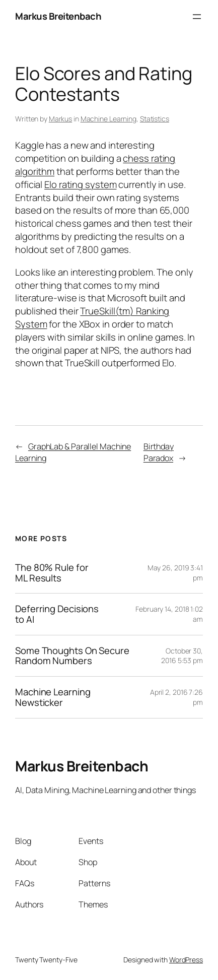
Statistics (155, 119)
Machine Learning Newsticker (53, 697)
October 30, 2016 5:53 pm (182, 656)
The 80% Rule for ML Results (52, 573)
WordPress (186, 960)
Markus (60, 119)
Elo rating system (80, 184)
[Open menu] (197, 17)
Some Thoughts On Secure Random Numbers (72, 656)
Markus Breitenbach (58, 16)
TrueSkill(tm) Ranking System (92, 317)
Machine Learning (108, 119)
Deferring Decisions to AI (57, 614)
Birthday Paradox (159, 452)
